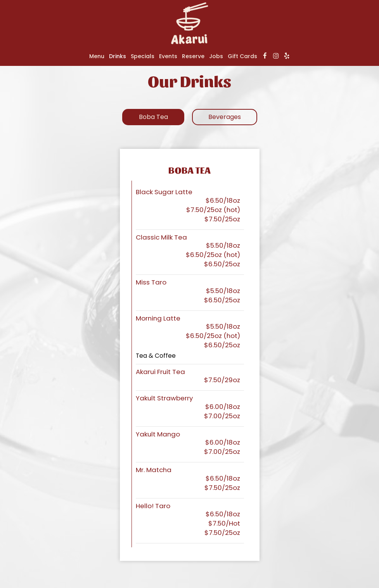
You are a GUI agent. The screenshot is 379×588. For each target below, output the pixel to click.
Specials (143, 56)
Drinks (118, 56)
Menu (97, 56)
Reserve (193, 56)
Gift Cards (242, 56)
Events (168, 56)
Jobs (216, 56)
